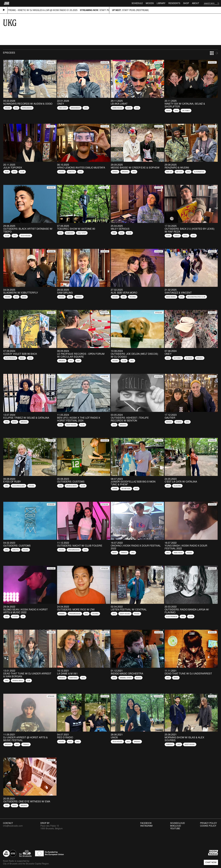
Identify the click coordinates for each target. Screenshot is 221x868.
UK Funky (186, 111)
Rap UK (169, 172)
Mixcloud (176, 826)
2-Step (15, 617)
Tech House (26, 236)
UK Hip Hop (126, 489)
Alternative (199, 172)
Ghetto (71, 172)
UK (23, 617)
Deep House (71, 425)
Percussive (27, 108)
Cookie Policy (208, 826)
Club (22, 172)
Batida (169, 422)
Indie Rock (178, 553)
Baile (22, 358)
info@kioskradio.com (13, 826)
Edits (129, 108)
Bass (168, 111)
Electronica (10, 358)
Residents (174, 3)
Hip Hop (179, 172)
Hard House (117, 108)
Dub (29, 681)
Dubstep (70, 233)
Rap (78, 361)
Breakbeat (75, 108)
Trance (79, 297)
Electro (177, 486)
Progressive (74, 550)
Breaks (125, 172)
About (196, 3)
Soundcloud (177, 823)
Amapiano (73, 678)
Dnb (114, 233)
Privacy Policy (208, 823)
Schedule (137, 3)
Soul (186, 236)
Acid (7, 172)
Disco (177, 236)
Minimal (62, 614)
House (8, 108)
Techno (133, 297)
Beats (138, 678)
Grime (115, 489)
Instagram (146, 826)
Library (161, 3)
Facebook (146, 823)
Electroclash (19, 486)
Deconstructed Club (196, 297)
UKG (16, 108)
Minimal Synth (126, 678)
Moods (150, 3)
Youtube (175, 829)
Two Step (63, 108)
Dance (115, 172)
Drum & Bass (71, 486)
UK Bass (189, 358)
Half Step (82, 233)
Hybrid (179, 422)
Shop (186, 3)
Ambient (170, 744)
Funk (168, 236)
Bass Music (171, 297)
